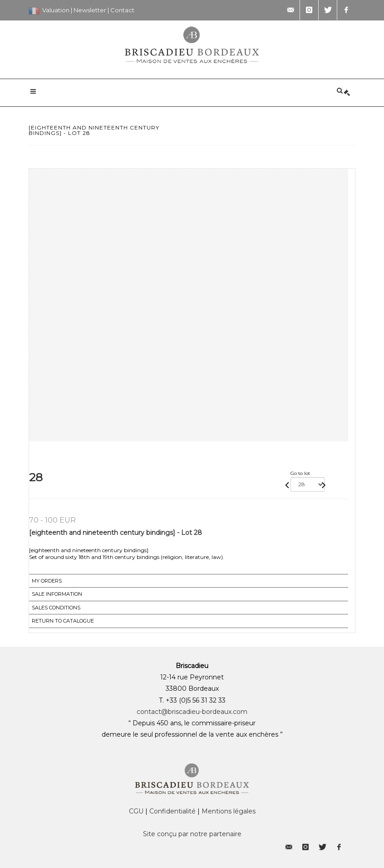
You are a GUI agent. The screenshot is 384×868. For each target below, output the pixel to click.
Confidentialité (172, 811)
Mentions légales (229, 811)
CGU (136, 811)
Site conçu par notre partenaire (192, 834)
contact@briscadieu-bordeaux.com (192, 712)
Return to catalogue (63, 621)
